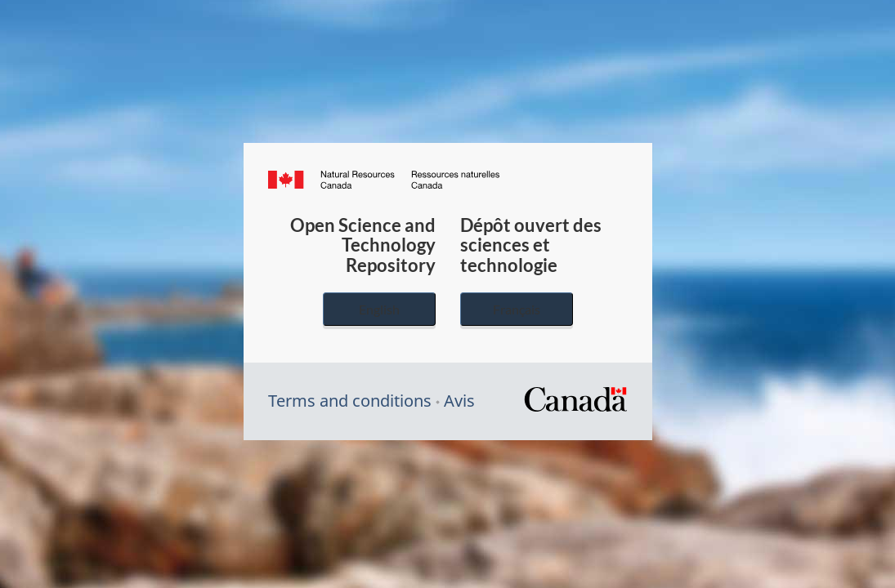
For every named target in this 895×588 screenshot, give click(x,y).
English (379, 309)
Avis (459, 401)
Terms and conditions (350, 401)
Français (517, 309)
